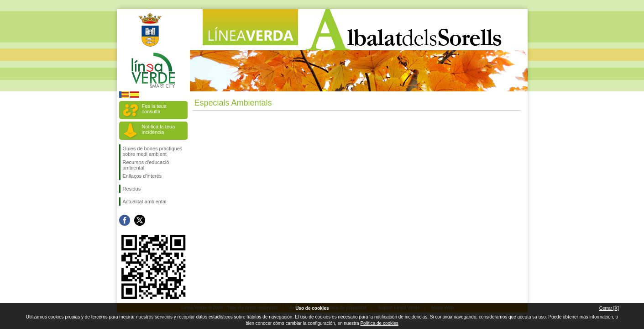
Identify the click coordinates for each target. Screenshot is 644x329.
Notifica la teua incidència (159, 129)
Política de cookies (379, 323)
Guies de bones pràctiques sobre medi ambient (153, 151)
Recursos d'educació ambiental (146, 165)
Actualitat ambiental (145, 202)
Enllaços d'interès (142, 176)
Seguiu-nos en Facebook (125, 220)
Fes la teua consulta (154, 109)
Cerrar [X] (609, 308)
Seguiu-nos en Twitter (140, 220)
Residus (132, 189)
